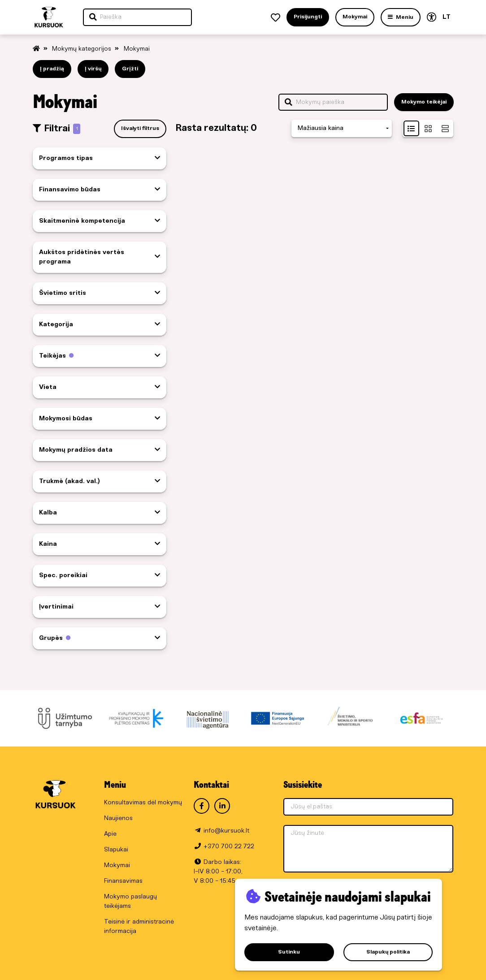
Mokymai (137, 49)
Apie (110, 834)
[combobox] (342, 128)
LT (447, 17)
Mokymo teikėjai (424, 102)
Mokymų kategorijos (82, 49)
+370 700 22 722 (229, 847)
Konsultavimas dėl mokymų (143, 803)
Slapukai (116, 850)
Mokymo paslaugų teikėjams (130, 902)
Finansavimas (123, 881)
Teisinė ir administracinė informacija (139, 927)
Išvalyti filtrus (140, 128)
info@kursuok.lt (226, 831)
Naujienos (118, 818)
